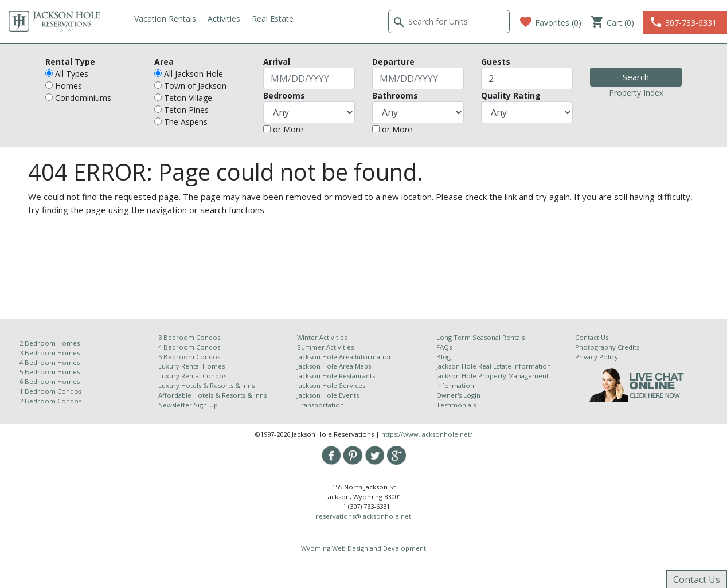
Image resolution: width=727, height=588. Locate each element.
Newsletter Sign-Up (188, 405)
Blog (443, 357)
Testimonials (456, 405)
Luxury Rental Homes (191, 366)
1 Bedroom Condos (50, 391)
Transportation (320, 405)
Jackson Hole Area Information (345, 357)
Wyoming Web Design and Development (363, 548)
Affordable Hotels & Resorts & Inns (212, 395)
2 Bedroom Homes (50, 343)
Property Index (636, 93)
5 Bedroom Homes (50, 372)
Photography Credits (607, 347)
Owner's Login (458, 395)
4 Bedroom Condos (189, 347)
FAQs (444, 347)
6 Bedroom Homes (50, 381)
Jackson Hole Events (328, 395)
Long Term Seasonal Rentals (480, 337)
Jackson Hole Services (331, 385)
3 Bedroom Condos (189, 337)
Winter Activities (322, 337)
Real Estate (273, 19)
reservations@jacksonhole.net (363, 516)
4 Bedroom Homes (50, 362)
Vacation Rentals (165, 19)
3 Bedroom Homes (50, 353)
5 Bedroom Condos (189, 357)
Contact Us (592, 337)
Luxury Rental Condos (192, 376)
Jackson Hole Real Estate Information (494, 366)
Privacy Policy (597, 357)
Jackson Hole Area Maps (334, 366)
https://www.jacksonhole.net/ (427, 434)
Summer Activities (325, 347)
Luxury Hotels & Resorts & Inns (206, 385)
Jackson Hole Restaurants (336, 376)
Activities (224, 19)
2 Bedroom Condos (50, 401)
